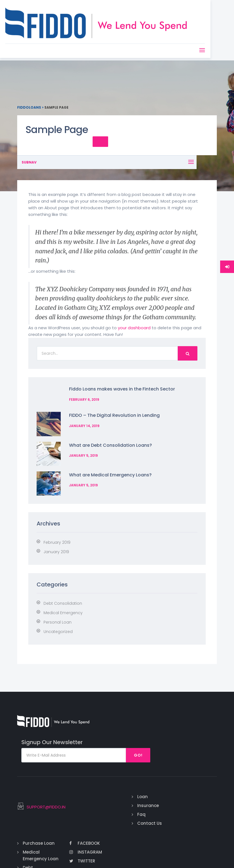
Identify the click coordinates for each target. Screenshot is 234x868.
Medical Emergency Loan (173, 778)
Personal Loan (58, 604)
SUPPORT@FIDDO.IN (89, 774)
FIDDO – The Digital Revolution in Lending (110, 408)
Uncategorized (58, 614)
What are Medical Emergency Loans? (106, 461)
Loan (132, 756)
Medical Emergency (63, 595)
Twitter (203, 787)
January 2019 (56, 534)
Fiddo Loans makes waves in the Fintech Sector (118, 382)
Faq (131, 774)
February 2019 (57, 524)
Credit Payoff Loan (168, 823)
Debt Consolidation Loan (177, 801)
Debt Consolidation (63, 585)
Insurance (138, 765)
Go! (200, 715)
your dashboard (134, 321)
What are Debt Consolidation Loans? (106, 435)
